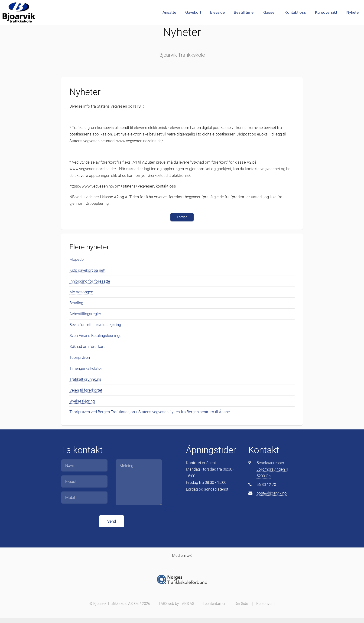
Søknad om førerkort (87, 346)
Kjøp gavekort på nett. (88, 270)
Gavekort (193, 12)
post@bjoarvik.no (272, 493)
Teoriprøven (80, 357)
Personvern (265, 604)
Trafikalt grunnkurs (85, 379)
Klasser (269, 12)
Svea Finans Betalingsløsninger (96, 336)
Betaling (76, 303)
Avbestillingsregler (85, 314)
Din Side (241, 604)
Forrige (182, 217)
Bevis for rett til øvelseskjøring (95, 325)
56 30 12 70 (266, 485)
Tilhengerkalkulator (86, 368)
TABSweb (166, 604)
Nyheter (353, 12)
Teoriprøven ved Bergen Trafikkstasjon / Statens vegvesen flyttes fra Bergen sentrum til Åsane (150, 412)
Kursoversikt (326, 12)
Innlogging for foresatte (90, 281)
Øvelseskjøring (82, 401)
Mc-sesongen (81, 292)
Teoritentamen (214, 604)
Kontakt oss (295, 12)
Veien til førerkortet (86, 390)
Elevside (217, 12)
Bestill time (244, 12)
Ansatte (169, 12)
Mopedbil (77, 259)
